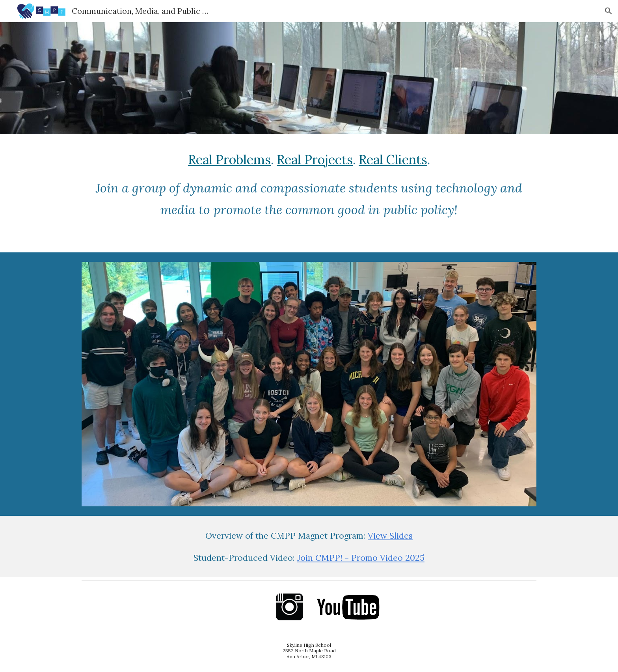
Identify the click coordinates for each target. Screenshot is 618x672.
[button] (609, 11)
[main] (309, 193)
